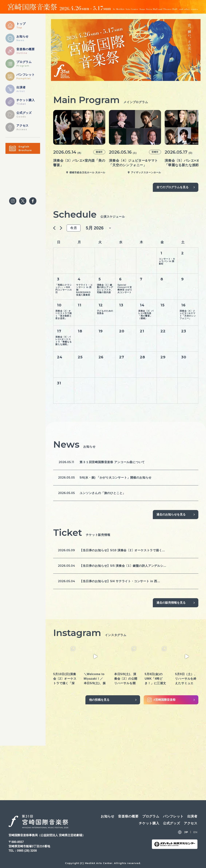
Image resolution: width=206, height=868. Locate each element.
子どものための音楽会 (105, 312)
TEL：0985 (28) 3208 (23, 851)
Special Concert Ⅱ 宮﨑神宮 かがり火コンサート (125, 289)
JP (186, 832)
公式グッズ (172, 823)
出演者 (192, 816)
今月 (74, 228)
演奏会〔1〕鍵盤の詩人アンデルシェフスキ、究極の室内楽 (105, 289)
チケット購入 (149, 823)
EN (195, 832)
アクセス (191, 823)
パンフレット (173, 816)
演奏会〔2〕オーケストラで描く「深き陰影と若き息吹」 (64, 315)
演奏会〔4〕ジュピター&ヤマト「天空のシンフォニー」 (188, 315)
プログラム (151, 816)
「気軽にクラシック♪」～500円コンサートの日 (64, 289)
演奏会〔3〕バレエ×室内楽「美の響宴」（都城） (146, 315)
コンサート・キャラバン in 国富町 (167, 261)
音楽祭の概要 (128, 816)
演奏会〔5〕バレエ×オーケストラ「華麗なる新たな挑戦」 (64, 341)
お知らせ (108, 816)
